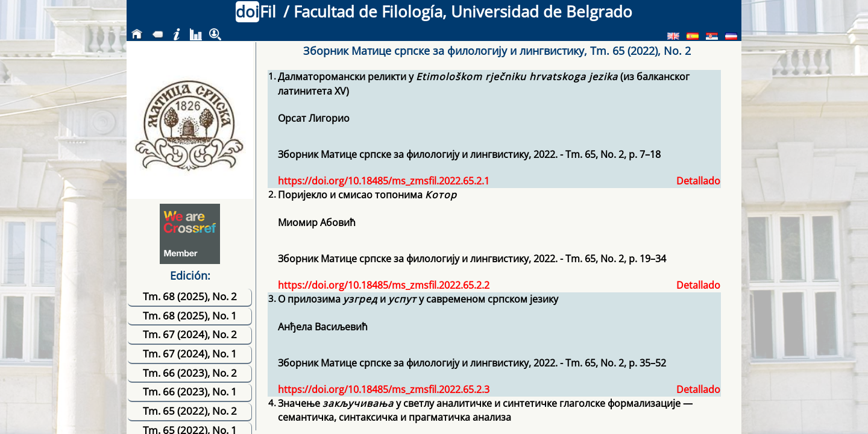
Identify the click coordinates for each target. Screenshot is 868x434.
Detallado (698, 181)
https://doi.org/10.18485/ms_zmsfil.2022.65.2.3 (384, 389)
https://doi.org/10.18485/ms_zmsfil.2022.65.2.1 (384, 181)
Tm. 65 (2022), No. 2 (190, 411)
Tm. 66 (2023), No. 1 (190, 392)
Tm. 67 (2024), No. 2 (190, 334)
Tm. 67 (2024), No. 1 (190, 354)
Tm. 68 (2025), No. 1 (190, 316)
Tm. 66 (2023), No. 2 (190, 373)
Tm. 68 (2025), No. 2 (190, 296)
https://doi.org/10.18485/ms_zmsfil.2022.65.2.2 (384, 285)
